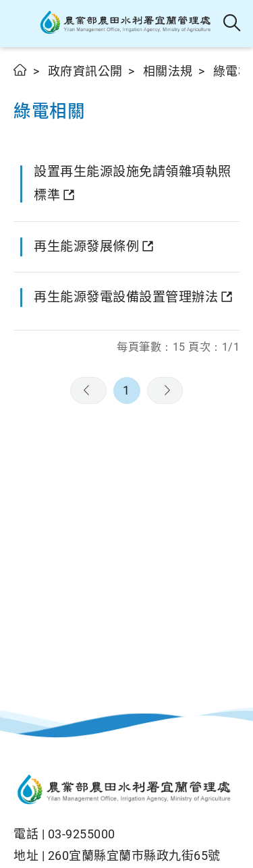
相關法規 (168, 71)
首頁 (21, 70)
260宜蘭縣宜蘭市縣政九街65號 (134, 856)
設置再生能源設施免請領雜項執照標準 (133, 183)
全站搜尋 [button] (232, 24)
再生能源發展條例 (86, 247)
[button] (22, 24)
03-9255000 (82, 834)
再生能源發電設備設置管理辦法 (126, 297)
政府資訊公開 (85, 71)
